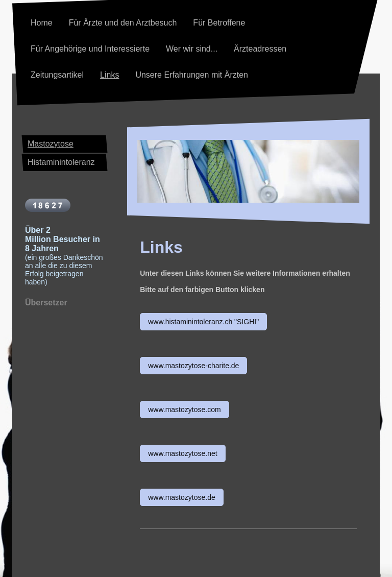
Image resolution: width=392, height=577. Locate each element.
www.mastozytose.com (184, 410)
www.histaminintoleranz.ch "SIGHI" (203, 322)
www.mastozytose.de (182, 497)
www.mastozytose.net (182, 453)
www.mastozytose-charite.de (193, 366)
